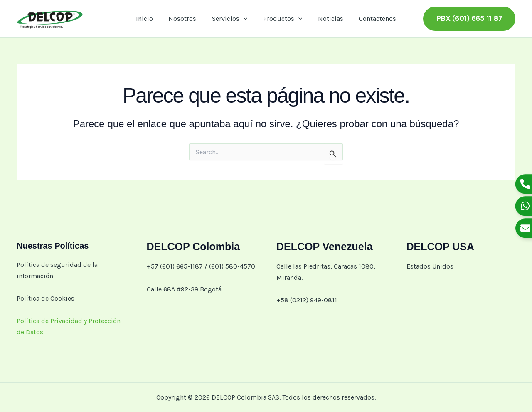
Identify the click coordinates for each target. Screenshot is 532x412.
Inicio (150, 19)
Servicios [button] (231, 19)
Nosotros (186, 19)
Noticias (327, 19)
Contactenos (372, 19)
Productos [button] (282, 19)
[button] (244, 19)
